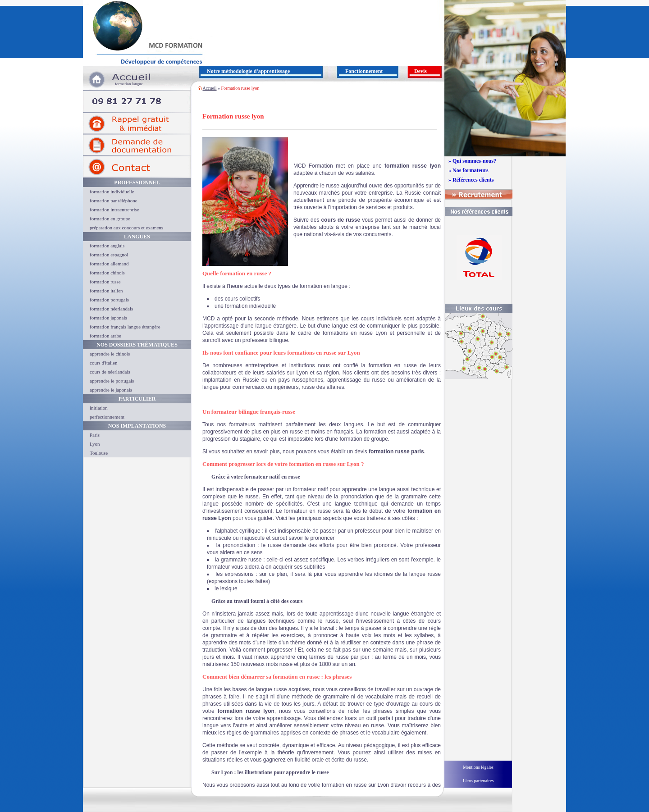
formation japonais (108, 318)
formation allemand (109, 264)
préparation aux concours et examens (126, 228)
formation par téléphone (114, 201)
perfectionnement (107, 417)
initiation (99, 408)
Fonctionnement (364, 71)
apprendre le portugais (112, 381)
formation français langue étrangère (125, 327)
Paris (95, 435)
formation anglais (107, 246)
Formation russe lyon (240, 88)
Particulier (137, 399)
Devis (420, 71)
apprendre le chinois (110, 354)
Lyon (95, 444)
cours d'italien (104, 363)
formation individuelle (112, 192)
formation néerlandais (111, 309)
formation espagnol (109, 255)
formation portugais (109, 300)
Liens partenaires (478, 781)
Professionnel (137, 182)
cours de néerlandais (110, 372)
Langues (137, 237)
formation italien (106, 291)
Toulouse (99, 453)
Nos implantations (137, 426)
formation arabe (105, 336)
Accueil (209, 88)
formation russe (105, 282)
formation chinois (107, 273)
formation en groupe (110, 219)
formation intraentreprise (114, 210)
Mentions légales (478, 767)
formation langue (129, 84)
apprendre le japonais (111, 390)
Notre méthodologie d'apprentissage (248, 71)
